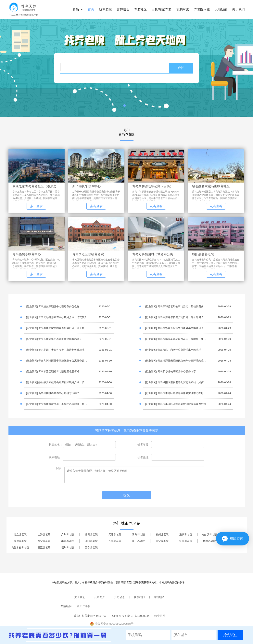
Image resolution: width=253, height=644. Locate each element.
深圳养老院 (91, 534)
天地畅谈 (221, 9)
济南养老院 (186, 541)
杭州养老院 (162, 534)
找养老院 (105, 9)
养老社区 (140, 9)
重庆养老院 (186, 534)
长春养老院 (115, 541)
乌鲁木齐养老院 (20, 548)
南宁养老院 (162, 541)
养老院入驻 (202, 9)
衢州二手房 (84, 606)
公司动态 (120, 597)
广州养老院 (68, 534)
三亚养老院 (44, 548)
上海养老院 (44, 534)
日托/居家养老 (161, 9)
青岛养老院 (139, 534)
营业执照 (160, 616)
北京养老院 (20, 534)
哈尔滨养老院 (209, 534)
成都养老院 (209, 541)
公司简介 (100, 597)
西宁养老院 (91, 548)
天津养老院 (115, 534)
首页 (91, 9)
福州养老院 (68, 548)
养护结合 (123, 9)
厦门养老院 (139, 541)
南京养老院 (68, 541)
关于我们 (238, 9)
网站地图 (159, 597)
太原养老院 (20, 541)
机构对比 (183, 9)
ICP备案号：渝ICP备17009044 (130, 616)
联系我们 (139, 597)
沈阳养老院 (91, 541)
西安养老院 (44, 541)
